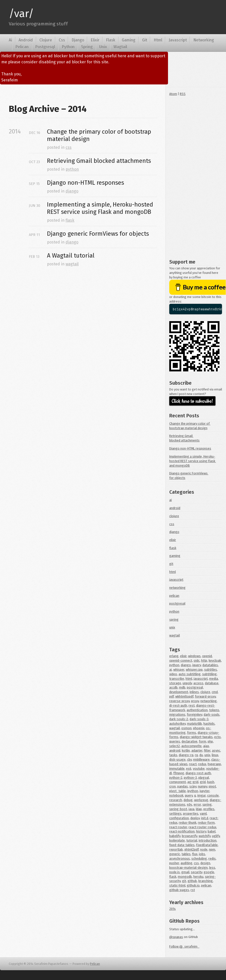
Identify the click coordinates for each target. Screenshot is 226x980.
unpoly (187, 683)
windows (194, 656)
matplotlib (194, 724)
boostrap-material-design (188, 868)
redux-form (206, 823)
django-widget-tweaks (196, 737)
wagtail (72, 264)
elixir (173, 540)
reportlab (176, 849)
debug (188, 800)
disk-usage (177, 759)
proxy (195, 701)
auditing (186, 863)
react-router (178, 827)
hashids (209, 724)
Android (26, 40)
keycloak (215, 660)
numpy (203, 786)
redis (212, 859)
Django (78, 40)
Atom (173, 94)
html (173, 572)
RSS (183, 94)
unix (172, 627)
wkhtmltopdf (184, 696)
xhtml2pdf (191, 849)
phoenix (199, 728)
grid (203, 782)
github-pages (179, 890)
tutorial (192, 840)
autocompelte (191, 746)
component (178, 782)
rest (192, 705)
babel (212, 831)
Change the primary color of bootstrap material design (100, 135)
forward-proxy (205, 696)
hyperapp (214, 764)
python (72, 169)
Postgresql (45, 47)
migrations (177, 715)
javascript (176, 580)
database (212, 683)
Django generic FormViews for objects (98, 234)
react (193, 764)
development (179, 692)
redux (202, 764)
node (204, 849)
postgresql (177, 603)
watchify (205, 836)
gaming (175, 556)
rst (193, 890)
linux (215, 755)
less (212, 868)
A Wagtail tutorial (71, 256)
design (205, 863)
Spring (87, 47)
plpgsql (204, 778)
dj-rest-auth (178, 705)
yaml (203, 814)
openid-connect (181, 660)
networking (177, 588)
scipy (193, 786)
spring (174, 620)
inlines (194, 692)
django (72, 191)
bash (211, 782)
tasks (173, 755)
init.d (205, 818)
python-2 (176, 778)
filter (207, 750)
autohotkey (177, 724)
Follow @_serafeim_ (184, 946)
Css (62, 40)
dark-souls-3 (199, 719)
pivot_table (178, 791)
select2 (175, 746)
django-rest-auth (198, 773)
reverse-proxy (179, 701)
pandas (183, 786)
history (201, 831)
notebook (176, 795)
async (216, 750)
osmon (186, 728)
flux (195, 854)
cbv (189, 759)
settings (175, 814)
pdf (172, 696)
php (210, 741)
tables (186, 854)
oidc (197, 660)
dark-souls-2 (179, 719)
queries (175, 741)
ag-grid (193, 782)
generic (175, 854)
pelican (174, 596)
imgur (202, 795)
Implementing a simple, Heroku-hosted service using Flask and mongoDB (101, 208)
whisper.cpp (194, 670)
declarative (189, 741)
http (204, 660)
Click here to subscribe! (192, 401)
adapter (197, 750)
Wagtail (120, 47)
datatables (210, 665)
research (176, 800)
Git (145, 40)
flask (70, 220)
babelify (175, 836)
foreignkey (194, 715)
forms (192, 733)
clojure (174, 516)
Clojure (46, 40)
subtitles (211, 670)
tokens (214, 710)
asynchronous (180, 859)
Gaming (129, 40)
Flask (111, 40)
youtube (199, 769)
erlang (174, 656)
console (213, 795)
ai (171, 500)
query (189, 795)
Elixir (95, 40)
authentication (197, 710)
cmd (215, 692)
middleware (201, 759)
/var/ (21, 14)
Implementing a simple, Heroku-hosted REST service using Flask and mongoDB (193, 461)
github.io (193, 885)
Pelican (22, 47)
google (209, 872)
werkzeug (201, 800)
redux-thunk (188, 823)
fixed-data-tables (182, 845)
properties (191, 814)
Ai (10, 40)
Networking (204, 40)
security (196, 872)
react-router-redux (202, 827)
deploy (195, 818)
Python (68, 47)
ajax (206, 746)
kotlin (186, 750)
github (192, 881)
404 (189, 804)
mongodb (185, 877)
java (191, 809)
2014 (173, 909)
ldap (199, 809)
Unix (103, 47)
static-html (177, 885)
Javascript (178, 40)
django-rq (186, 755)
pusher (174, 863)
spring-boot (178, 809)
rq (196, 755)
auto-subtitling (190, 674)
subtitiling (209, 674)
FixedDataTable (207, 845)
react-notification (182, 831)
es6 (189, 769)
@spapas (176, 937)
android (175, 508)
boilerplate (177, 840)
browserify (189, 836)
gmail (185, 872)
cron (173, 786)
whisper (179, 670)
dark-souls (212, 715)
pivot (212, 786)
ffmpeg (179, 773)
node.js (175, 872)
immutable (177, 769)
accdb (173, 687)
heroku (198, 877)
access (198, 683)
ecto (217, 737)
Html (158, 40)
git (171, 564)
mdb (182, 687)
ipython (193, 791)
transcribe (177, 679)
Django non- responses (86, 183)
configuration (179, 818)
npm (212, 849)
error (197, 804)
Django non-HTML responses (190, 448)
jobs (202, 854)
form (203, 741)
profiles (209, 809)
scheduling (199, 859)
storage (175, 683)
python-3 (190, 778)
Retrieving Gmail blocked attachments (99, 161)
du (201, 755)
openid (207, 656)
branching (206, 881)
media (214, 679)
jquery (197, 665)
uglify (216, 836)
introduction (208, 840)
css (69, 147)
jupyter (205, 791)
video (173, 674)
